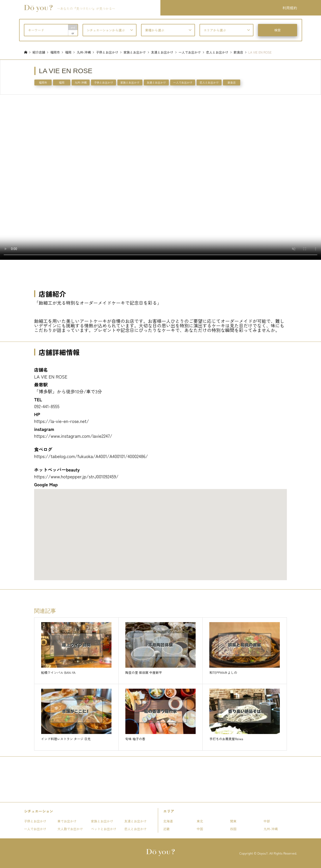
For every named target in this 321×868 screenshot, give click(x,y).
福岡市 (43, 82)
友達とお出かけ (156, 82)
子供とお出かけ (104, 82)
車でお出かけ (67, 821)
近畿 (167, 829)
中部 (267, 821)
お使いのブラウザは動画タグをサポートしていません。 (160, 177)
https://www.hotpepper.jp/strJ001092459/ (76, 476)
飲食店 (232, 82)
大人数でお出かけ (70, 829)
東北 (200, 821)
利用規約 (290, 8)
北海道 (168, 821)
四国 (233, 829)
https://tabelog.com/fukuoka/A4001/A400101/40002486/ (91, 456)
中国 (200, 829)
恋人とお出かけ (209, 82)
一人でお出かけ (183, 82)
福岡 (62, 82)
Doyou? (262, 853)
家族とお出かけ (130, 82)
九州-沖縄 (81, 82)
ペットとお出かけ (104, 829)
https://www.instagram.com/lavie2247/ (73, 436)
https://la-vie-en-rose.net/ (62, 421)
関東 (233, 821)
